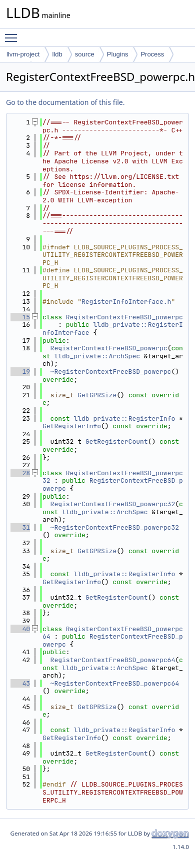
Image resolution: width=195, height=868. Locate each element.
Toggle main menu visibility (13, 33)
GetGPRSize (97, 395)
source (85, 54)
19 (20, 372)
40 (20, 629)
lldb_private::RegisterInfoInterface (113, 329)
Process (152, 54)
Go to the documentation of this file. (65, 102)
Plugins (118, 54)
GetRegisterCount (117, 441)
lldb (57, 54)
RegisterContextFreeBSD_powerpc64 (113, 660)
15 (20, 317)
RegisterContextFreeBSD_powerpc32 (113, 504)
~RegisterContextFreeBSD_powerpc (111, 372)
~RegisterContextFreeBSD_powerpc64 (115, 683)
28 (20, 473)
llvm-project (23, 54)
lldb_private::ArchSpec (97, 356)
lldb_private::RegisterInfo (124, 419)
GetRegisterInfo (72, 426)
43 (20, 683)
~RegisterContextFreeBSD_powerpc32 (115, 527)
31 (20, 527)
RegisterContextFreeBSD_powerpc (124, 317)
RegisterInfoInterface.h (126, 302)
